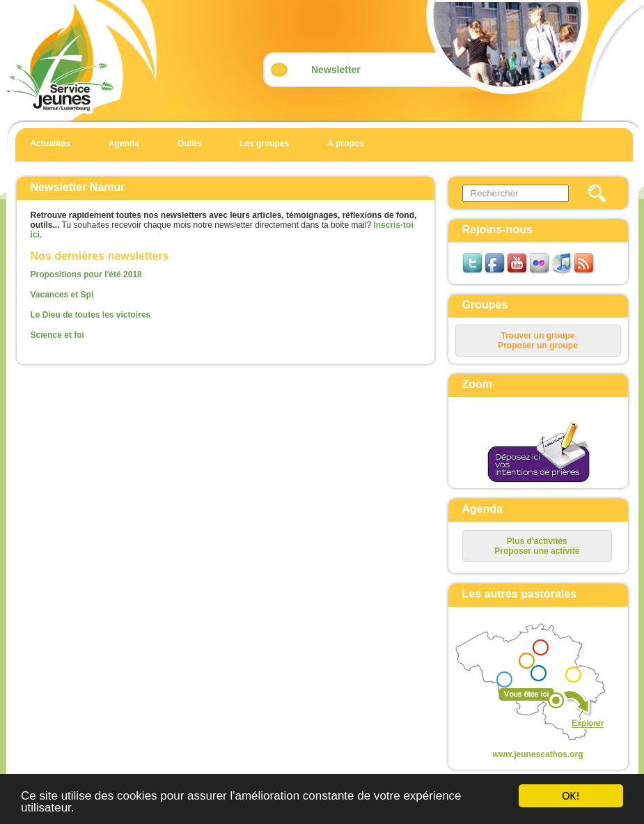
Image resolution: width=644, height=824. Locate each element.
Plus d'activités (537, 541)
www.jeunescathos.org (537, 754)
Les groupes (264, 143)
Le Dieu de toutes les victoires (91, 315)
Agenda (124, 143)
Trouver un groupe (537, 336)
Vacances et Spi (62, 295)
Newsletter (336, 70)
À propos (346, 143)
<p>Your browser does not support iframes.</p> (527, 683)
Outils (189, 143)
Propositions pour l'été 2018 (86, 274)
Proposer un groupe (538, 345)
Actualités (50, 143)
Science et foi (57, 335)
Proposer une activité (537, 551)
